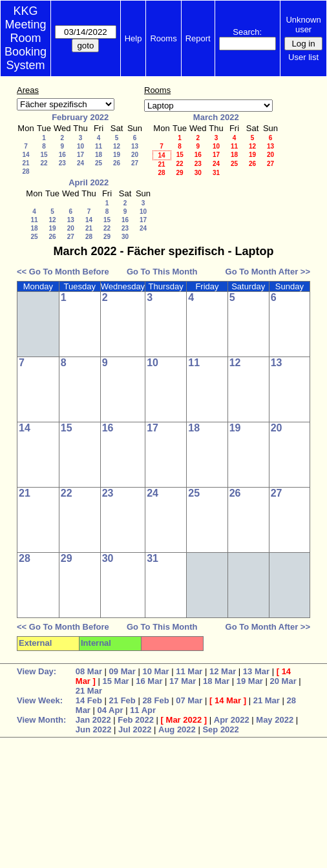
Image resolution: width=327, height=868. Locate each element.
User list (303, 57)
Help (133, 38)
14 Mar (228, 700)
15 (44, 155)
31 (216, 173)
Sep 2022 (220, 729)
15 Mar (115, 681)
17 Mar (183, 681)
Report (198, 38)
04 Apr (111, 710)
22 (44, 163)
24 (80, 163)
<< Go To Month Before (63, 272)
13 (135, 146)
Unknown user (303, 25)
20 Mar (283, 681)
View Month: (41, 720)
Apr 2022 (232, 720)
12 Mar (223, 671)
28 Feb (155, 700)
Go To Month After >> (268, 272)
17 (80, 155)
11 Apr (143, 710)
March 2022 (216, 117)
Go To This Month (162, 272)
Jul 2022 (135, 729)
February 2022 (80, 117)
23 (62, 163)
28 (26, 171)
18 (99, 155)
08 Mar (89, 671)
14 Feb (89, 700)
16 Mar (149, 681)
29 (179, 173)
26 (117, 163)
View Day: (37, 671)
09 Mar (122, 671)
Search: (247, 32)
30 (198, 173)
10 (80, 146)
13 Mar (256, 671)
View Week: (40, 700)
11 (99, 146)
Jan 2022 (93, 720)
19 (117, 155)
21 (26, 163)
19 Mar (250, 681)
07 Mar (189, 700)
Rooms (163, 38)
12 (117, 146)
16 (62, 155)
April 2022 (89, 182)
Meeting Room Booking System (26, 45)
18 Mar (216, 681)
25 (99, 163)
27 (135, 163)
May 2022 (275, 720)
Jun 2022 (94, 729)
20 (135, 155)
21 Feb (122, 700)
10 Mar (155, 671)
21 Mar (89, 691)
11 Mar (189, 671)
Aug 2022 (177, 729)
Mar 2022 (184, 720)
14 (26, 155)
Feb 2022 (136, 720)
